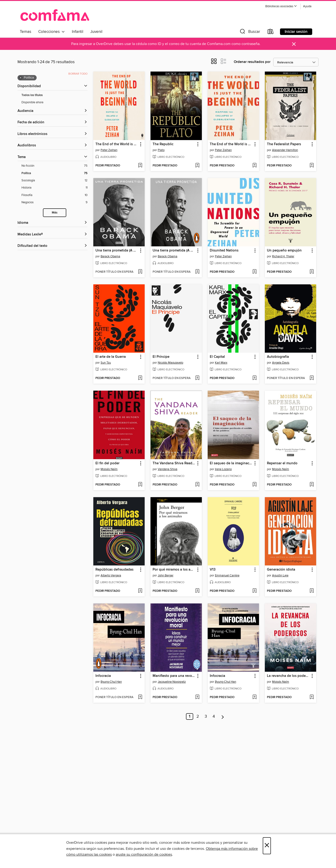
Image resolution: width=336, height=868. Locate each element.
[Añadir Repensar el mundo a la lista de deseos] (312, 485)
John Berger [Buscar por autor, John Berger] (166, 575)
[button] (281, 6)
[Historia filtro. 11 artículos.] (54, 188)
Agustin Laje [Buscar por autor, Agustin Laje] (280, 575)
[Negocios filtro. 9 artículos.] (54, 202)
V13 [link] (213, 570)
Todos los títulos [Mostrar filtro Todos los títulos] (32, 95)
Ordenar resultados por (252, 62)
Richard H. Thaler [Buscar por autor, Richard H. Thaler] (283, 256)
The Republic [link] (163, 144)
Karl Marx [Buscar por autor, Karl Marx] (221, 363)
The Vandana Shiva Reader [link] (174, 463)
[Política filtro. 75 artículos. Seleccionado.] (54, 173)
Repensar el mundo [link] (282, 463)
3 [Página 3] (206, 716)
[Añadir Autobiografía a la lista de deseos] (312, 378)
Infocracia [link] (103, 676)
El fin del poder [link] (107, 463)
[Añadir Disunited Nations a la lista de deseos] (254, 272)
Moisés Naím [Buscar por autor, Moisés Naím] (109, 469)
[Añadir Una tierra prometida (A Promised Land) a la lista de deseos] (140, 272)
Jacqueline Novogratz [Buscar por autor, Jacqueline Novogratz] (172, 682)
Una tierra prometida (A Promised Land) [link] (117, 251)
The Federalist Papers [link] (284, 144)
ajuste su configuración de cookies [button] (144, 854)
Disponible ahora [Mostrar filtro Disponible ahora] (32, 102)
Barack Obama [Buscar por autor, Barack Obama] (110, 256)
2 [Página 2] (198, 716)
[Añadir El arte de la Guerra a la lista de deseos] (140, 378)
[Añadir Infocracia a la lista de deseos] (140, 697)
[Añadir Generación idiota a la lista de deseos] (312, 591)
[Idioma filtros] (52, 223)
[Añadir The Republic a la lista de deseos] (197, 166)
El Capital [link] (217, 357)
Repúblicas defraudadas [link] (114, 570)
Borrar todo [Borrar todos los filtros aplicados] (78, 74)
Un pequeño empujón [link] (284, 251)
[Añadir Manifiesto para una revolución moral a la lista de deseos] (197, 697)
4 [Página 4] (214, 716)
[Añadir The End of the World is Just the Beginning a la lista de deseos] (140, 166)
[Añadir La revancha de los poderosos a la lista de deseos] (312, 697)
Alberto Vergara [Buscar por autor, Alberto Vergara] (111, 575)
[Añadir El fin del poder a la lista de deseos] (140, 485)
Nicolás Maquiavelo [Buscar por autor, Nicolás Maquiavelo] (170, 363)
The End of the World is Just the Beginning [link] (117, 144)
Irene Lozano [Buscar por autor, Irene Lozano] (223, 469)
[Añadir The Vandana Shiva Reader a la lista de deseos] (197, 485)
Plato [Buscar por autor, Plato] (161, 150)
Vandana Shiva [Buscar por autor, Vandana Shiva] (168, 469)
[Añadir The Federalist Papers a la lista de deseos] (312, 166)
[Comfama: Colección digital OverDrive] (55, 15)
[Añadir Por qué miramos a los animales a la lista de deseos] (197, 591)
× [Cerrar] (267, 846)
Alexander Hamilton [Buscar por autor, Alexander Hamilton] (285, 150)
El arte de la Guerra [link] (111, 357)
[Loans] (271, 33)
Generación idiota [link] (281, 570)
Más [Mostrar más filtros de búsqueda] (55, 213)
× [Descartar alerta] (294, 44)
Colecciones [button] (52, 32)
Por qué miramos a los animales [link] (174, 570)
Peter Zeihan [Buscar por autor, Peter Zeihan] (109, 150)
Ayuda (307, 6)
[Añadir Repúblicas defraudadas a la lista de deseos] (140, 591)
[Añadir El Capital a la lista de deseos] (254, 378)
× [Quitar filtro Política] (21, 78)
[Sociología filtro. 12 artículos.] (54, 181)
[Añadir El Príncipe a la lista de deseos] (197, 378)
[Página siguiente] (223, 716)
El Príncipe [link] (161, 357)
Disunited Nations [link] (224, 251)
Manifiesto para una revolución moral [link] (174, 676)
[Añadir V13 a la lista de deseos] (254, 591)
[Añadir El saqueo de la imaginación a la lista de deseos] (254, 485)
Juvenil (96, 32)
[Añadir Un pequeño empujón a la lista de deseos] (312, 272)
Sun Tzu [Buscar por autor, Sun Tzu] (106, 363)
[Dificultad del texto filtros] (52, 246)
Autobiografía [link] (278, 357)
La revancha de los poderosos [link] (288, 676)
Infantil (78, 32)
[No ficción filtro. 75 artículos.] (54, 166)
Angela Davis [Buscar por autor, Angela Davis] (281, 363)
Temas (26, 32)
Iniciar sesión (296, 32)
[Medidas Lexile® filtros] (52, 235)
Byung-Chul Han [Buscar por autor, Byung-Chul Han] (111, 682)
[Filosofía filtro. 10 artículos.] (54, 195)
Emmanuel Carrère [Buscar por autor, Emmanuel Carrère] (227, 575)
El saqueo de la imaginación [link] (231, 463)
